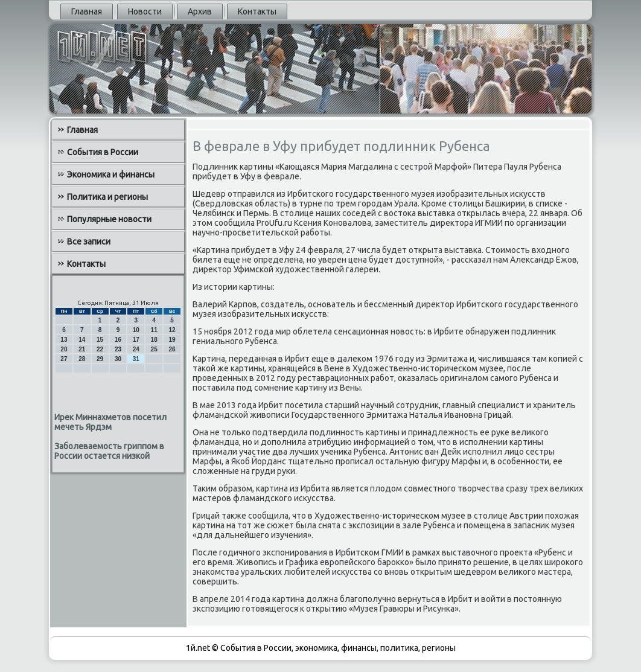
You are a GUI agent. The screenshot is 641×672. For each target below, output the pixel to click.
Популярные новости (109, 219)
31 (136, 359)
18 (154, 340)
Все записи (89, 242)
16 (118, 340)
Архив (200, 11)
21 (82, 349)
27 (64, 359)
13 (64, 340)
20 (64, 349)
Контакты (257, 11)
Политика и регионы (107, 197)
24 (136, 349)
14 (82, 340)
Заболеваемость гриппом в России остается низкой (109, 451)
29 (100, 359)
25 (154, 349)
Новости (145, 11)
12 (172, 330)
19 (172, 340)
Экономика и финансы (111, 174)
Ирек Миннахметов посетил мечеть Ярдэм (110, 422)
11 (154, 330)
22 (100, 349)
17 (136, 340)
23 (118, 349)
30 (118, 359)
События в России (103, 152)
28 (82, 359)
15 (100, 340)
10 (136, 330)
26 (172, 349)
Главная (87, 11)
